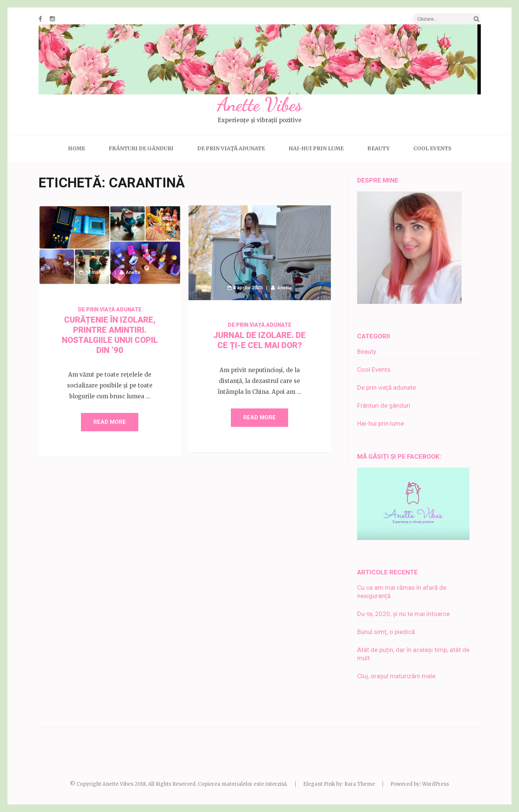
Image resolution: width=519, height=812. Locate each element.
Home (76, 148)
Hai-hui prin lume (316, 148)
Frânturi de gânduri (141, 148)
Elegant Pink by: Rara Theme (339, 784)
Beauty (378, 148)
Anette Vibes (259, 105)
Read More (110, 422)
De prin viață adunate (231, 148)
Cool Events (432, 148)
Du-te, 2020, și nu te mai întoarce (403, 614)
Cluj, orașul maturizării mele (396, 676)
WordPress (435, 784)
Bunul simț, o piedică (386, 632)
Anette (133, 272)
